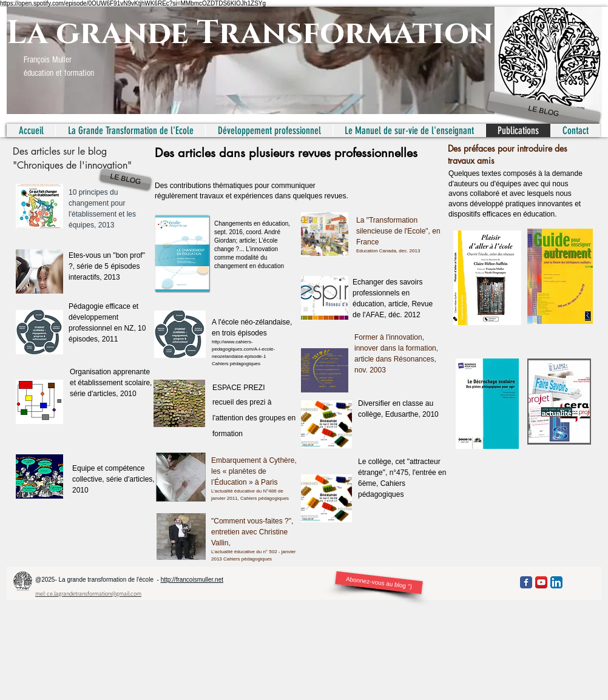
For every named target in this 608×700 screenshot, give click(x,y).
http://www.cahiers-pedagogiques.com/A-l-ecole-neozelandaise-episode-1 (243, 349)
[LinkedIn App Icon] (556, 582)
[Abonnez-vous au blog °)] (379, 583)
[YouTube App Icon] (541, 582)
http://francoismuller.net (192, 580)
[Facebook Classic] (526, 582)
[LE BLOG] (544, 112)
